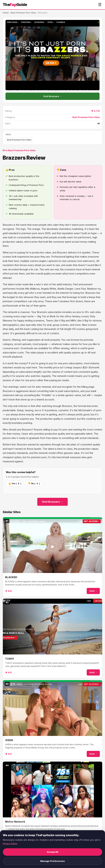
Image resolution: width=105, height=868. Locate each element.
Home (6, 13)
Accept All (53, 852)
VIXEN (9, 740)
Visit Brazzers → (52, 96)
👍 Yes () (15, 483)
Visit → (93, 591)
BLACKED (11, 577)
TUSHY (10, 659)
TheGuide (15, 5)
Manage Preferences (52, 861)
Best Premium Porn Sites (23, 13)
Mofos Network (15, 822)
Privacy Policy (10, 843)
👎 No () (34, 483)
